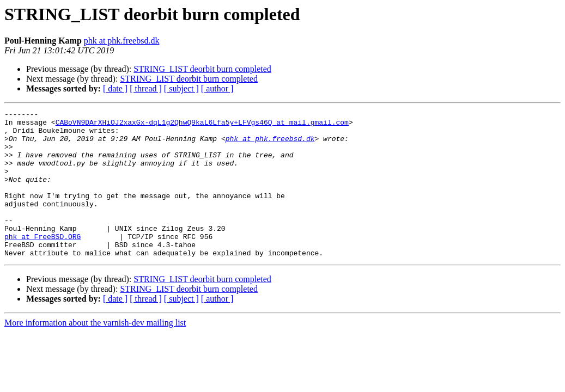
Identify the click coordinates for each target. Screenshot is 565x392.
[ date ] (115, 88)
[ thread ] (146, 88)
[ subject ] (181, 88)
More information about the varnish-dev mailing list (95, 352)
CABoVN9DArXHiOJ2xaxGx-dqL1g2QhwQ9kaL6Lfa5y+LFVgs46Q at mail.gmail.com (202, 125)
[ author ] (217, 88)
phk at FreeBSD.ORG (42, 262)
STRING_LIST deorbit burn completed (202, 69)
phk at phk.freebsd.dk (122, 41)
